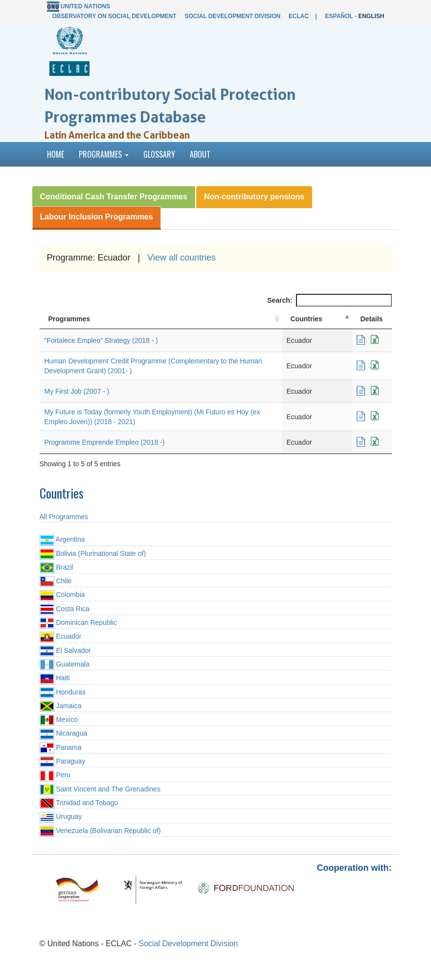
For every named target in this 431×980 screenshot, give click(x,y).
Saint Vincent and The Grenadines (100, 789)
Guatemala (65, 664)
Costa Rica (65, 609)
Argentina (62, 539)
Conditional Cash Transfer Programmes (114, 197)
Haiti (55, 678)
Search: (329, 300)
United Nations (85, 6)
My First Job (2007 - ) (77, 391)
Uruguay (61, 816)
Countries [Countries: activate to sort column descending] (306, 319)
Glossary (159, 154)
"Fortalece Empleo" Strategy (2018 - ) (101, 340)
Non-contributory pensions (254, 197)
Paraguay (63, 761)
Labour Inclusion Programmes (97, 217)
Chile (56, 581)
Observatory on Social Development (114, 16)
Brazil (57, 567)
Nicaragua (64, 733)
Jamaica (61, 706)
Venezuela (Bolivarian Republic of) (100, 831)
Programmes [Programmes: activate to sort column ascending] (69, 319)
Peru (55, 775)
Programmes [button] (104, 154)
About (200, 154)
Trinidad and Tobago (79, 803)
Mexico (59, 719)
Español (339, 16)
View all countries (181, 258)
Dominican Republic (78, 622)
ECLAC (299, 16)
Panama (61, 747)
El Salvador (65, 650)
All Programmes (64, 517)
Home (56, 154)
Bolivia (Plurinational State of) (93, 553)
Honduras (63, 692)
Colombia (62, 595)
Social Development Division (232, 16)
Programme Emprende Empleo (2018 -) (105, 442)
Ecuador (61, 636)
